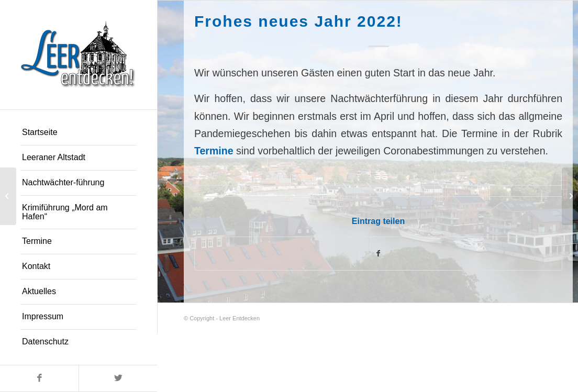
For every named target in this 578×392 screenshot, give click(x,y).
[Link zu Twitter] (118, 378)
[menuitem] (79, 133)
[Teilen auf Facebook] (378, 254)
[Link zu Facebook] (39, 378)
